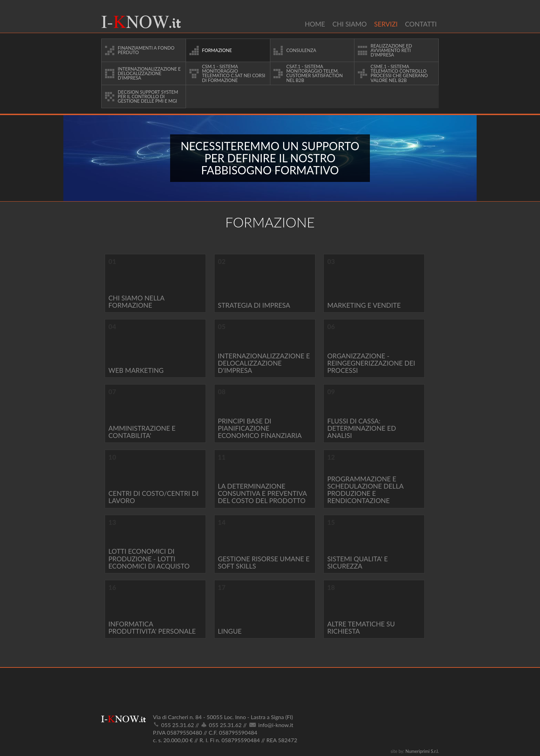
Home (315, 24)
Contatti (421, 24)
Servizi (386, 24)
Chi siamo (350, 24)
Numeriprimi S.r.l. (422, 751)
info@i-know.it (276, 725)
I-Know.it (141, 22)
